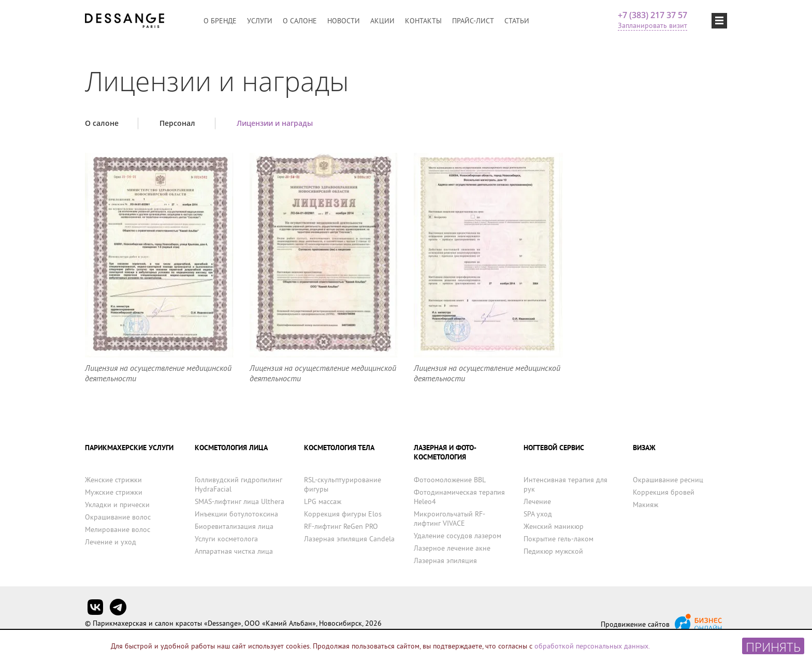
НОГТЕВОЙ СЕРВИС (554, 448)
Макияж (646, 505)
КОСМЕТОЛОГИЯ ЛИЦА (231, 448)
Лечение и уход (111, 542)
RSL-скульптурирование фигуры (343, 484)
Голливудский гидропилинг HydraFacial (238, 484)
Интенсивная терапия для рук (565, 484)
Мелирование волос (118, 529)
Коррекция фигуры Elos (343, 514)
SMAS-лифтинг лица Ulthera (240, 501)
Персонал (177, 123)
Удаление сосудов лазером (458, 536)
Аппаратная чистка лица (234, 551)
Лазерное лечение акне (452, 548)
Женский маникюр (554, 526)
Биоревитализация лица (234, 526)
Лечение (537, 501)
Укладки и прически (117, 505)
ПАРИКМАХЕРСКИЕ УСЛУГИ (129, 448)
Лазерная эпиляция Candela (349, 539)
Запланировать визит (653, 25)
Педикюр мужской (553, 551)
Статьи (517, 21)
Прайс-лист (473, 21)
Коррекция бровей (664, 492)
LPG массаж (323, 501)
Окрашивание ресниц (668, 480)
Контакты (423, 21)
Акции (382, 21)
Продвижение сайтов (635, 624)
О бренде (220, 21)
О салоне (300, 21)
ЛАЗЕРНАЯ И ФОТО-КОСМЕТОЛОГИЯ (445, 452)
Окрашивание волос (118, 517)
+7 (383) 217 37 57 (653, 15)
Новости (344, 21)
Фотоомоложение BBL (450, 480)
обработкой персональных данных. (592, 646)
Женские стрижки (113, 480)
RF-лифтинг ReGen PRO (341, 526)
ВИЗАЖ (644, 448)
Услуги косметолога (226, 539)
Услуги (260, 21)
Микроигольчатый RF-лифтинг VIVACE (450, 519)
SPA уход (538, 514)
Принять (773, 646)
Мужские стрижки (114, 492)
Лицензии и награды (275, 123)
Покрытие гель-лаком (559, 539)
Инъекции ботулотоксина (236, 514)
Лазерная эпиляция (445, 560)
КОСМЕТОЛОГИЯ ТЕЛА (339, 448)
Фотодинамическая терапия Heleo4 (459, 497)
